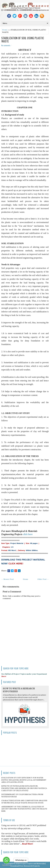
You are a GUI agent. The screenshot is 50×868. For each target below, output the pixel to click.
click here (28, 534)
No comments (6, 45)
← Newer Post (8, 579)
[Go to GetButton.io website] (6, 865)
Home (5, 30)
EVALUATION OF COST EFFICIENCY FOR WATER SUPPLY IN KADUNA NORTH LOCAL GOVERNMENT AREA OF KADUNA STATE (24, 780)
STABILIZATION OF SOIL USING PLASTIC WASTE (23, 40)
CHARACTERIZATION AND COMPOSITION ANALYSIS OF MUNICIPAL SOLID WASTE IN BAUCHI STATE (24, 802)
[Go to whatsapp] (6, 860)
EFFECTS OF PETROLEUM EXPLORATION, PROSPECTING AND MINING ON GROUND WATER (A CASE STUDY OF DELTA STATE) (24, 788)
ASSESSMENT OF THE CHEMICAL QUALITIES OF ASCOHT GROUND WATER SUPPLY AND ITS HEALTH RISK (24, 809)
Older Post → (43, 579)
